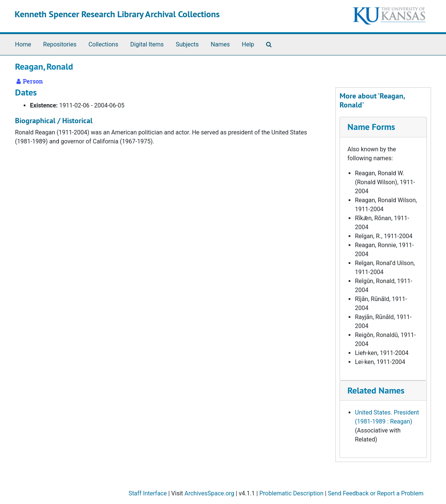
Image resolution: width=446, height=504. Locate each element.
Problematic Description (291, 493)
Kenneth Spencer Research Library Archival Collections (117, 14)
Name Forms (371, 127)
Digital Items (147, 44)
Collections (103, 44)
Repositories (60, 44)
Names (220, 44)
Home (23, 44)
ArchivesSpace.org (209, 493)
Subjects (187, 44)
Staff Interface (148, 493)
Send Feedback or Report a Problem (376, 493)
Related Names (376, 390)
